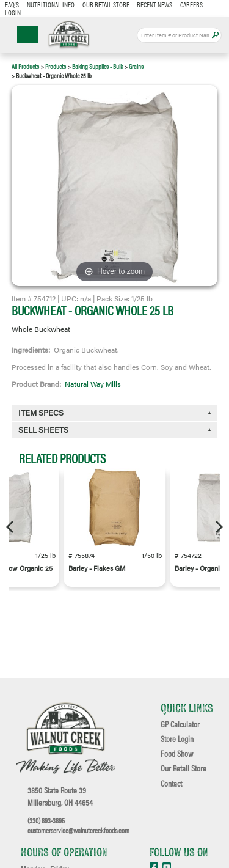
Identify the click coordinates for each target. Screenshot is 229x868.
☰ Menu (28, 35)
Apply (215, 35)
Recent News (154, 4)
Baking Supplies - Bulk (97, 66)
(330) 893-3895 (46, 820)
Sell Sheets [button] (43, 430)
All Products (25, 66)
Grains (136, 66)
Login (13, 12)
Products (56, 66)
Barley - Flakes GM (97, 568)
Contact (171, 784)
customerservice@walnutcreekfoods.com (78, 830)
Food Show (177, 754)
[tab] (115, 430)
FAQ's (12, 4)
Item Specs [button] (41, 413)
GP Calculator (180, 724)
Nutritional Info (51, 4)
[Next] (218, 527)
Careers (191, 4)
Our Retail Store (106, 4)
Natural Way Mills (93, 384)
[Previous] (11, 527)
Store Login (177, 739)
